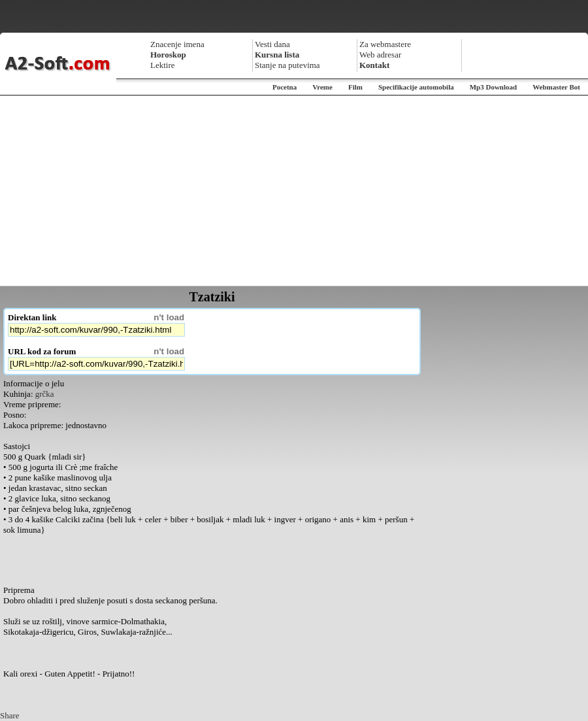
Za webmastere (385, 44)
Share (10, 715)
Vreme (322, 87)
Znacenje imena (177, 44)
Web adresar (380, 55)
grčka (45, 394)
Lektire (163, 65)
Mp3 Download (493, 87)
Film (355, 87)
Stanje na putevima (287, 65)
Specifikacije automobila (416, 87)
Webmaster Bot (556, 87)
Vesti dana (272, 44)
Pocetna (285, 87)
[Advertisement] (294, 191)
